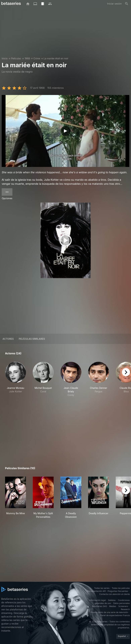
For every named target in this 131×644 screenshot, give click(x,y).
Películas (16, 58)
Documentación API (96, 591)
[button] (16, 383)
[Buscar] (127, 4)
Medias (113, 606)
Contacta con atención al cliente (115, 594)
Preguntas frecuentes (118, 591)
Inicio (5, 58)
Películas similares (32, 339)
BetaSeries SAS (99, 606)
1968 (27, 58)
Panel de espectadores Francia (115, 615)
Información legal (97, 600)
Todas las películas (121, 588)
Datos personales (122, 603)
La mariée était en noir (56, 58)
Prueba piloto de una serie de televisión (109, 612)
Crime (37, 58)
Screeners (123, 606)
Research (125, 609)
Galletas (112, 600)
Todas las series (102, 588)
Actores (8, 339)
